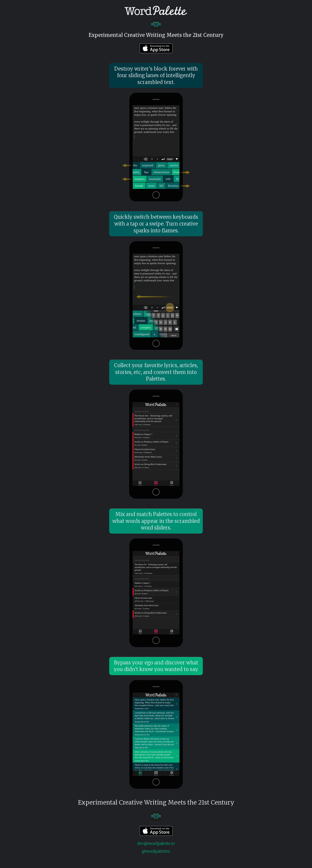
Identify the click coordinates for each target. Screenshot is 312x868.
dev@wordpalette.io (156, 843)
